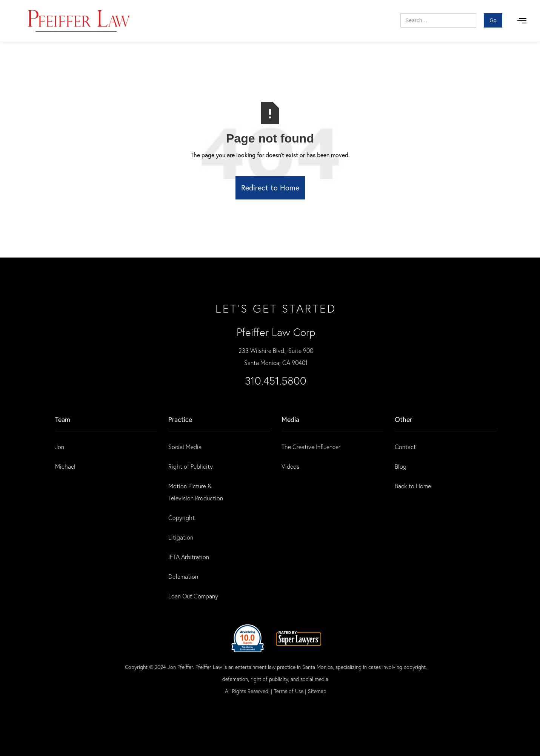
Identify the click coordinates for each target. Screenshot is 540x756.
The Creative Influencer (311, 447)
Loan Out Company (193, 596)
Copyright (182, 518)
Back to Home (413, 486)
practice (180, 419)
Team (63, 419)
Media (290, 419)
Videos (290, 466)
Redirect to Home (270, 188)
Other (403, 419)
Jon (60, 447)
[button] (522, 21)
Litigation (181, 537)
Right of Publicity (191, 466)
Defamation (183, 576)
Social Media (185, 447)
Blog (401, 466)
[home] (79, 21)
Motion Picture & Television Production (196, 492)
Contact (405, 447)
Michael (65, 466)
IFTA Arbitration (189, 557)
